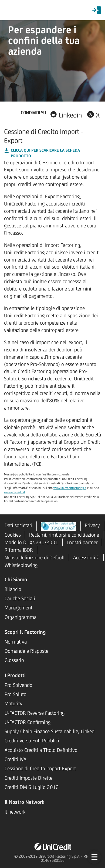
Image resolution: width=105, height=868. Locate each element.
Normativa (16, 642)
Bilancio (13, 589)
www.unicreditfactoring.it (70, 488)
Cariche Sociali (20, 598)
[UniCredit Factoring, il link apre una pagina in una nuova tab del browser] (53, 846)
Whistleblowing (21, 565)
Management (18, 608)
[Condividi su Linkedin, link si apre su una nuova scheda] (66, 114)
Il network (15, 812)
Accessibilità (86, 557)
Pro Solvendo (18, 685)
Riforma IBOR (19, 550)
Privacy (92, 525)
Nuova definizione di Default (35, 557)
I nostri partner (82, 542)
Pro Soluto (16, 694)
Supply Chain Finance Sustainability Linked (50, 731)
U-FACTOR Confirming (28, 722)
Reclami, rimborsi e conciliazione (64, 535)
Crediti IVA (16, 759)
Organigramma (21, 617)
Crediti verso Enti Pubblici (32, 740)
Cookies (13, 535)
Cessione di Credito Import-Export (40, 768)
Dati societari (18, 525)
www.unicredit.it (15, 492)
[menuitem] (97, 10)
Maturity (13, 703)
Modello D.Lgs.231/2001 (31, 542)
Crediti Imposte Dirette (28, 778)
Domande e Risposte (26, 651)
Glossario (14, 660)
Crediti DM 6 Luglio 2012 (32, 787)
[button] (94, 857)
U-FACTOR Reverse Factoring (35, 713)
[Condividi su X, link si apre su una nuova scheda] (93, 114)
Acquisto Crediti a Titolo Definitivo (41, 750)
